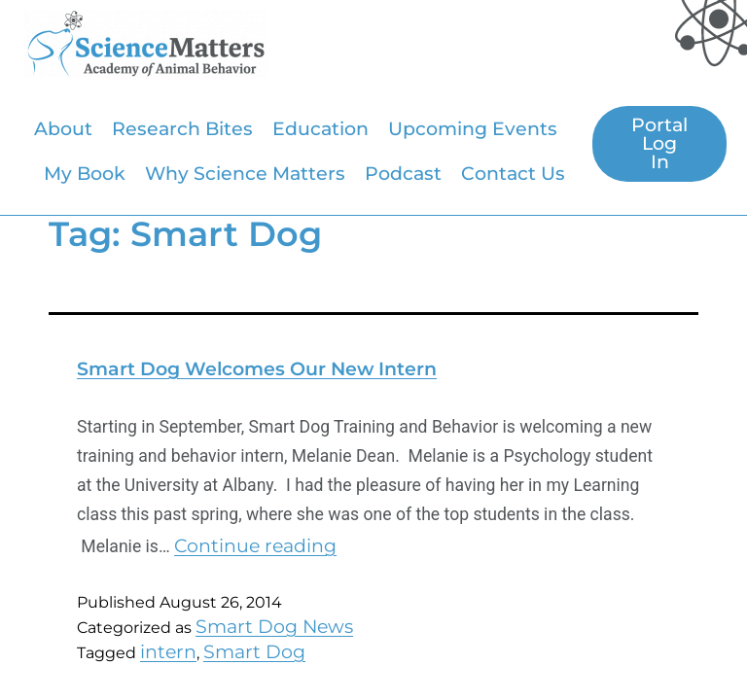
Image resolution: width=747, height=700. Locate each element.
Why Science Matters (245, 173)
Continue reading (255, 545)
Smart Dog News (274, 626)
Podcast (403, 173)
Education (320, 128)
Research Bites (182, 128)
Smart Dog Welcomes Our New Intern (257, 368)
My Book (85, 173)
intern (168, 651)
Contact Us (513, 173)
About (63, 128)
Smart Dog (254, 651)
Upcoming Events (473, 128)
